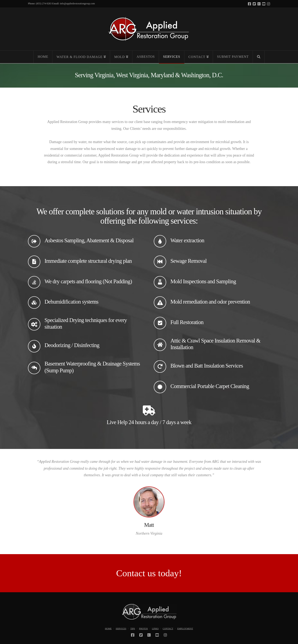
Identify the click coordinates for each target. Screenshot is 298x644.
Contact (168, 628)
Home (108, 628)
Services (121, 628)
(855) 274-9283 (44, 4)
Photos (144, 628)
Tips (133, 628)
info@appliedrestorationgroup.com (78, 4)
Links (155, 628)
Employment (185, 628)
